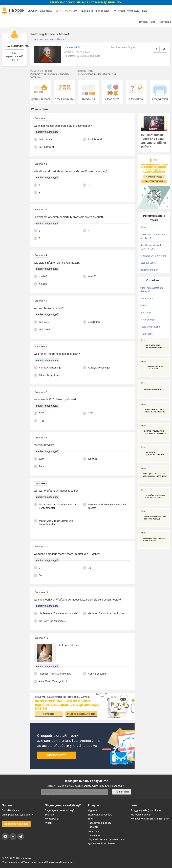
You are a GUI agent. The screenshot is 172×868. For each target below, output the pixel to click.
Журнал (33, 11)
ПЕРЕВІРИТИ (122, 792)
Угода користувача (12, 862)
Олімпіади (94, 835)
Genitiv (144, 306)
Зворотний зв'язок (16, 824)
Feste (143, 228)
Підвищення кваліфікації (95, 11)
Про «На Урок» (10, 810)
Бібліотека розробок (100, 815)
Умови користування (34, 862)
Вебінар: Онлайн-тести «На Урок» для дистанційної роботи (154, 141)
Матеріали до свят (142, 815)
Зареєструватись (16, 46)
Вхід (153, 22)
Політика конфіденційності (60, 862)
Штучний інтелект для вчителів (106, 839)
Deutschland (147, 299)
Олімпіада (133, 11)
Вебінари (50, 815)
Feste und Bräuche (150, 327)
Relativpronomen (149, 270)
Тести (58, 11)
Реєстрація (164, 22)
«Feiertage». (147, 334)
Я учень (144, 22)
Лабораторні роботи (100, 823)
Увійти (14, 60)
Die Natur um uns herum (153, 256)
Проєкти (93, 827)
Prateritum (146, 313)
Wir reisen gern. (149, 320)
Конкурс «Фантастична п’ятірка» (150, 819)
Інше (145, 11)
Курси (48, 823)
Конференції (52, 819)
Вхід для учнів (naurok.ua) (146, 810)
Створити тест (57, 755)
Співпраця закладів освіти (17, 815)
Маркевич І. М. (73, 47)
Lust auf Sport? (148, 263)
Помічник (70, 11)
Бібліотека (46, 11)
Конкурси (119, 11)
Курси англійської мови (102, 843)
